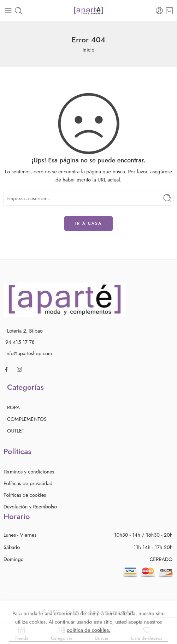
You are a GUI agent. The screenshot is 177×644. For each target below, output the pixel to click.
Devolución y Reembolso (30, 506)
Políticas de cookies (25, 495)
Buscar (102, 633)
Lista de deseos (147, 633)
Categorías (62, 633)
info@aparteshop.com (29, 353)
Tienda (22, 633)
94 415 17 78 (20, 342)
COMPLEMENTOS (27, 419)
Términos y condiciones (29, 472)
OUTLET (16, 431)
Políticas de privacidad (28, 483)
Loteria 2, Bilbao (25, 331)
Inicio (89, 50)
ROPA (13, 407)
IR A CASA (89, 223)
